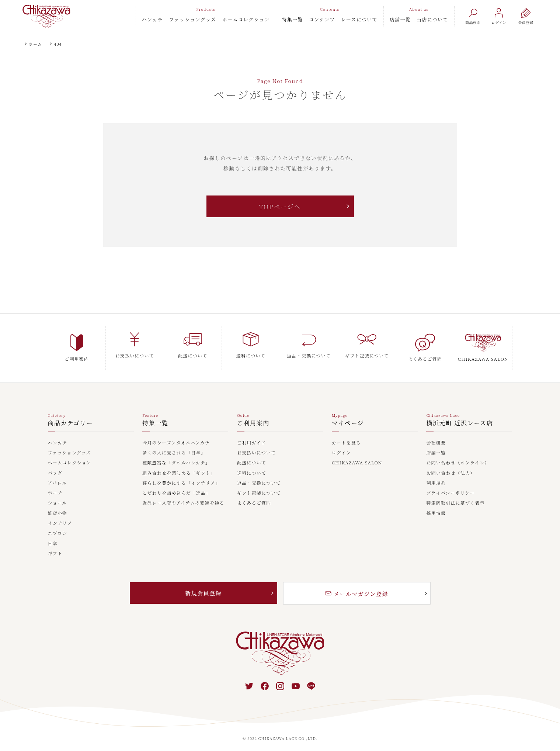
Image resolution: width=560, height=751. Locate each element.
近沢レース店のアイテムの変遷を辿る (183, 497)
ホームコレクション (246, 19)
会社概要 (436, 437)
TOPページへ (280, 207)
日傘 (53, 538)
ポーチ (55, 487)
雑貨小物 (58, 508)
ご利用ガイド (252, 437)
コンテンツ (322, 19)
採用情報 (436, 508)
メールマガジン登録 (357, 588)
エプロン (58, 527)
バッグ (55, 467)
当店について (432, 19)
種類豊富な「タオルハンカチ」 (176, 457)
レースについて (359, 19)
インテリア (60, 518)
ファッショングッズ (192, 19)
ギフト (55, 548)
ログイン (341, 447)
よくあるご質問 (254, 497)
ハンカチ (153, 19)
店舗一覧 (400, 19)
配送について (252, 457)
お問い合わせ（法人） (451, 467)
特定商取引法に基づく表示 (455, 497)
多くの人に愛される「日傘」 (174, 447)
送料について (252, 467)
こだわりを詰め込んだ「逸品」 (176, 487)
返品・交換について (259, 477)
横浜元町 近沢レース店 (460, 418)
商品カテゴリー (71, 418)
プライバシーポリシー (450, 487)
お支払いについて (256, 447)
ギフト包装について (259, 487)
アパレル (58, 477)
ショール (58, 497)
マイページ (348, 418)
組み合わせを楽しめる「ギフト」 (179, 467)
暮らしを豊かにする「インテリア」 (181, 477)
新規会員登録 (204, 587)
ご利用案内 (253, 418)
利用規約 (436, 477)
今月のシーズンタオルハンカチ (176, 437)
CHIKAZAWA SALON (357, 457)
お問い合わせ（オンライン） (458, 457)
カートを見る (346, 437)
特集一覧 (293, 19)
